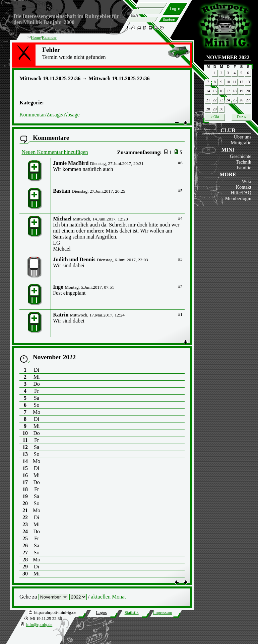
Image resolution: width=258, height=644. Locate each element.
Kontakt (244, 187)
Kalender (49, 37)
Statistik (132, 613)
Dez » (241, 117)
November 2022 (228, 57)
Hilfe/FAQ (241, 193)
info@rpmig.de (39, 625)
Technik (244, 162)
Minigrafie (241, 143)
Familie (244, 168)
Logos (101, 613)
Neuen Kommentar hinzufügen (55, 152)
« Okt (215, 117)
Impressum (163, 613)
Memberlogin (238, 198)
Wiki (247, 181)
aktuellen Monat (108, 597)
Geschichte (241, 156)
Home (36, 37)
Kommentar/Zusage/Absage (50, 115)
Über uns (243, 137)
